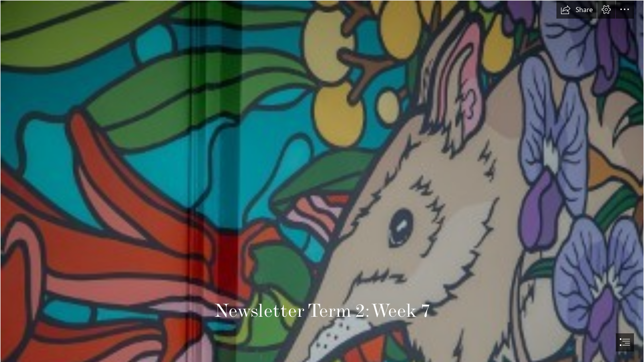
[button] (577, 10)
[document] (322, 181)
